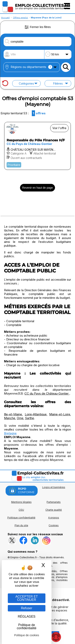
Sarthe (29, 418)
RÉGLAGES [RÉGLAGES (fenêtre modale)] (27, 617)
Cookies (54, 525)
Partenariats (54, 502)
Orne (20, 418)
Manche (10, 418)
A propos (54, 518)
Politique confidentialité (21, 518)
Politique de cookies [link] (27, 635)
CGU (21, 510)
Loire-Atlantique (36, 414)
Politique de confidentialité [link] (27, 627)
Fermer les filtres (37, 27)
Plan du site (21, 525)
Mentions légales (21, 502)
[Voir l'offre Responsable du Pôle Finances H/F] (37, 146)
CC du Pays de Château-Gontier (47, 393)
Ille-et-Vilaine (13, 414)
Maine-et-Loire (60, 414)
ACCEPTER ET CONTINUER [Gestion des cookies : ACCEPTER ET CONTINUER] (27, 598)
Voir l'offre (59, 128)
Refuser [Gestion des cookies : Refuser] (27, 608)
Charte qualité (54, 510)
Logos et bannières (54, 487)
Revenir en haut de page (37, 188)
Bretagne (10, 433)
